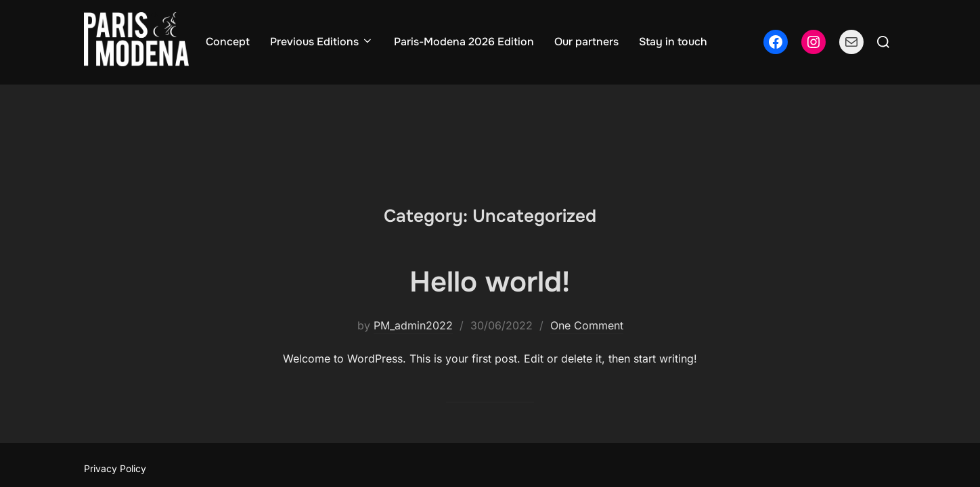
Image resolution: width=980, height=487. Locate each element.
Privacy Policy (115, 384)
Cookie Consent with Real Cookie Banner (105, 419)
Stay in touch (673, 42)
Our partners (586, 42)
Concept (228, 42)
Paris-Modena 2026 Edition (464, 42)
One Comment (587, 241)
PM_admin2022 (413, 241)
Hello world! (490, 198)
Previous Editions (322, 42)
